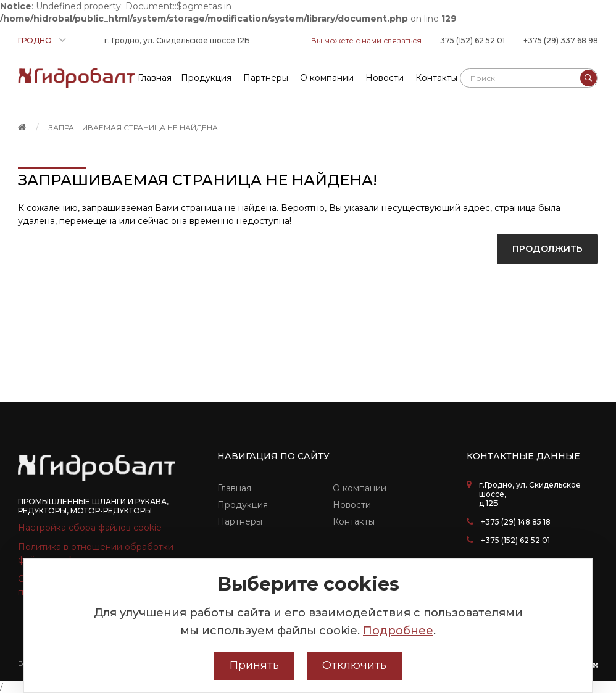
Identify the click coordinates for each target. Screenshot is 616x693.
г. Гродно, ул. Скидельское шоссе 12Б (177, 40)
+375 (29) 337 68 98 (561, 40)
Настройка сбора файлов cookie (90, 528)
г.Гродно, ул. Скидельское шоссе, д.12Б (530, 494)
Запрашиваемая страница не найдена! (134, 127)
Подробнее (398, 631)
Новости (352, 505)
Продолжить (547, 249)
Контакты (354, 521)
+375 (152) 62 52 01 (515, 540)
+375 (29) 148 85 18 (516, 522)
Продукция (243, 505)
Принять (254, 665)
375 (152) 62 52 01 (472, 40)
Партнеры (240, 521)
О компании (360, 488)
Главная (234, 488)
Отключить (354, 665)
